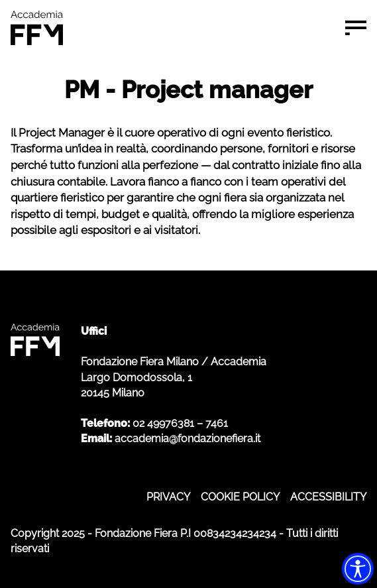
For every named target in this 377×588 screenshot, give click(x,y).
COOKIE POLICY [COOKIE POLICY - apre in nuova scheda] (240, 497)
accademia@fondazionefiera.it (188, 439)
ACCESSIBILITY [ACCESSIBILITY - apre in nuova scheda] (328, 497)
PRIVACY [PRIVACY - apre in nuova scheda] (168, 497)
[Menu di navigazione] (356, 28)
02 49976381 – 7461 (180, 423)
